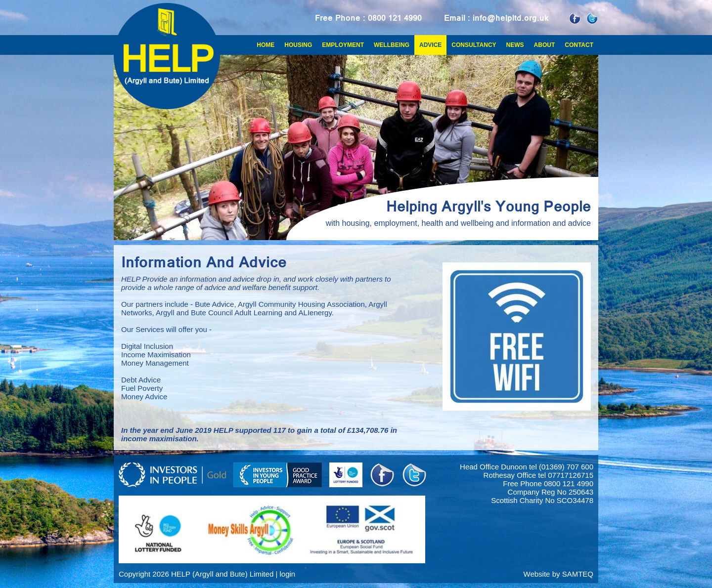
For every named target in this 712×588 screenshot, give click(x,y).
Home (266, 45)
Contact (579, 45)
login (287, 574)
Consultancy (474, 45)
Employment (343, 45)
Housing (298, 45)
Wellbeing (392, 45)
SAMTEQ (578, 574)
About (545, 45)
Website (537, 574)
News (515, 45)
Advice (430, 45)
